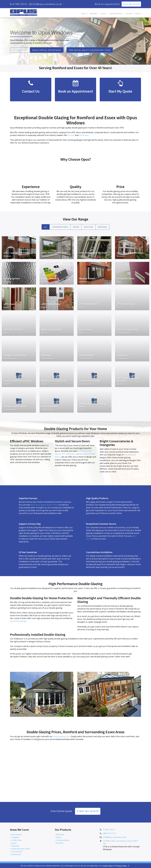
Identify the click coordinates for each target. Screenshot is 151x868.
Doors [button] (103, 14)
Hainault (15, 846)
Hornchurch (17, 852)
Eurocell (71, 135)
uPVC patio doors (69, 454)
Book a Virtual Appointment (49, 50)
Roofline (129, 14)
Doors (76, 227)
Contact (138, 14)
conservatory (130, 455)
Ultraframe (84, 135)
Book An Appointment (107, 4)
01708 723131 (19, 4)
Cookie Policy (107, 866)
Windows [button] (93, 14)
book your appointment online (45, 505)
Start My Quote (131, 4)
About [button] (84, 14)
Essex (14, 843)
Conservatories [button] (116, 14)
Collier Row (17, 841)
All (46, 227)
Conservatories (60, 227)
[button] (4, 41)
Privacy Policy (122, 866)
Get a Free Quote (21, 50)
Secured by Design (18, 621)
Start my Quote (88, 811)
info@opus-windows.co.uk (45, 4)
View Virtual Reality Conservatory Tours (92, 50)
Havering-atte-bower (21, 849)
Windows (102, 227)
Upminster (16, 855)
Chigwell (15, 838)
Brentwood (17, 835)
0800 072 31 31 (110, 834)
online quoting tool (61, 736)
